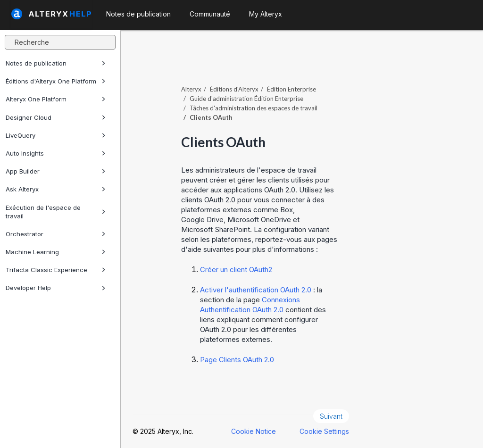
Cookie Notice (254, 431)
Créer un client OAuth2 (236, 270)
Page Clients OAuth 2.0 (237, 360)
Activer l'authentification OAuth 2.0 (256, 290)
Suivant (331, 416)
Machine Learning (56, 252)
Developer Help (56, 288)
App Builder (56, 171)
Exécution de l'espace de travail (56, 212)
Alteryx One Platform (56, 99)
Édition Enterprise (291, 89)
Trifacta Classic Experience (56, 270)
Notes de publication (56, 63)
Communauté (210, 14)
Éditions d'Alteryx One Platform (56, 81)
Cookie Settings (324, 431)
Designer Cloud (56, 117)
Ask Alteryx (56, 189)
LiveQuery (56, 135)
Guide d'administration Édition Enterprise (246, 99)
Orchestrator (56, 234)
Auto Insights (56, 153)
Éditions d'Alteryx (234, 89)
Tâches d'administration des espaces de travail (254, 108)
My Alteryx (266, 14)
